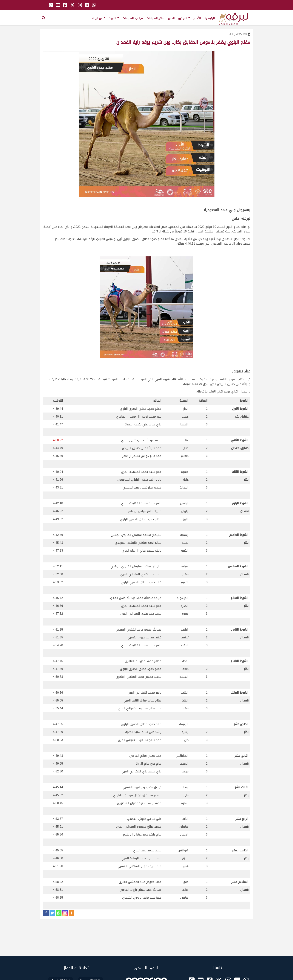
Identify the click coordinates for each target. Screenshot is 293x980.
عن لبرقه (99, 18)
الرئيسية (210, 18)
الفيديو (184, 18)
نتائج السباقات (155, 18)
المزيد (114, 18)
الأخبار (197, 18)
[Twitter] (52, 913)
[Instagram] (65, 913)
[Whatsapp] (59, 913)
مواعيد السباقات (133, 18)
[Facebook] (46, 913)
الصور (171, 18)
